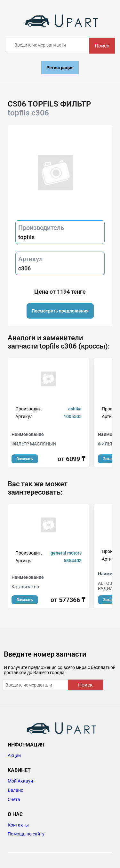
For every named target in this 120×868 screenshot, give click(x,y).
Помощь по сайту (26, 834)
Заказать (25, 459)
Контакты (18, 825)
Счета (14, 799)
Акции (14, 755)
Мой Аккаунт (21, 781)
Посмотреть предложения (60, 311)
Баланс (15, 790)
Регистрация (60, 68)
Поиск (102, 46)
